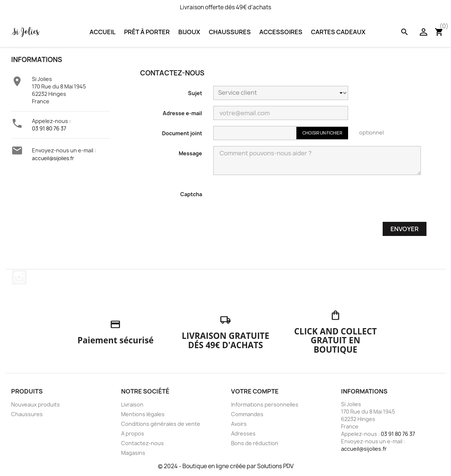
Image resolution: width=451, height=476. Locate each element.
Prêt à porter (147, 32)
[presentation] (270, 201)
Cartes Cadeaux (338, 32)
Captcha (191, 194)
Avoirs (239, 424)
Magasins (133, 453)
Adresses (243, 433)
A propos (133, 433)
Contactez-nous (142, 443)
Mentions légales (143, 414)
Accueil (103, 32)
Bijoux (189, 32)
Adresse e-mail (182, 113)
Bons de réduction (255, 443)
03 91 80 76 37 (49, 128)
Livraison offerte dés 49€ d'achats (225, 7)
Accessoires (281, 32)
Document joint (182, 133)
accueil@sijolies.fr (53, 158)
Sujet (195, 93)
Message (190, 153)
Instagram (19, 277)
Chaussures (230, 32)
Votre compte (255, 391)
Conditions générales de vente (161, 424)
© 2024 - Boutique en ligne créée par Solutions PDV (226, 466)
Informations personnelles (265, 404)
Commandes (247, 414)
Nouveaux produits (35, 404)
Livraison (132, 404)
